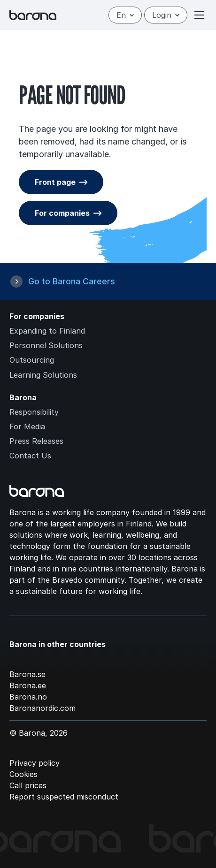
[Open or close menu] (199, 15)
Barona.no (28, 697)
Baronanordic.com (42, 708)
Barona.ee (28, 685)
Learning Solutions (43, 375)
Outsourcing (32, 360)
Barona (23, 397)
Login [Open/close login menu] (166, 15)
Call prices (28, 785)
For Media (27, 426)
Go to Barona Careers (72, 281)
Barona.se (27, 674)
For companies (62, 213)
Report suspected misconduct (64, 797)
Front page (55, 182)
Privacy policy (35, 763)
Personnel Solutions (46, 345)
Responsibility (34, 412)
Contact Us (30, 456)
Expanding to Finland (47, 331)
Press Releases (36, 441)
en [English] (125, 15)
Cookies (23, 774)
